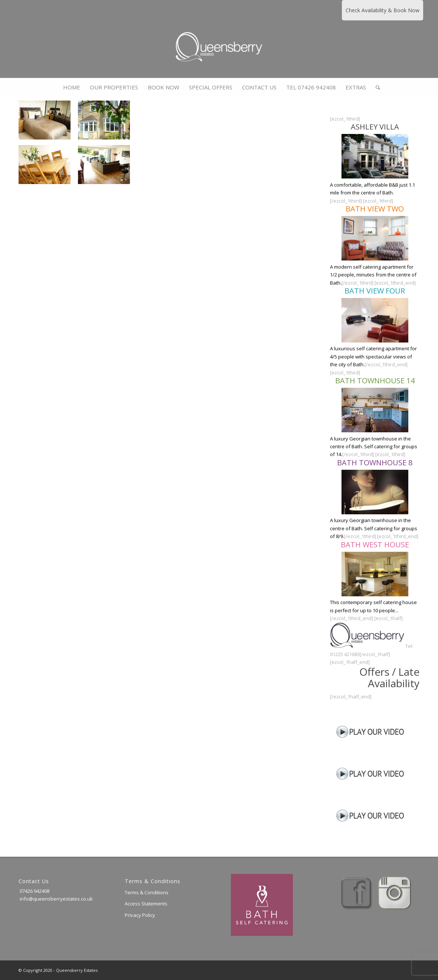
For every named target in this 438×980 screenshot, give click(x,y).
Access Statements (146, 904)
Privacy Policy (140, 915)
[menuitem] (72, 87)
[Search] (375, 87)
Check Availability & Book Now (383, 10)
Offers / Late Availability (389, 677)
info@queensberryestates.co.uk (56, 899)
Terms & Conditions (147, 892)
